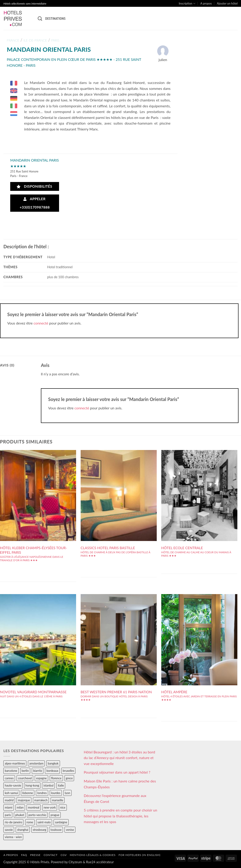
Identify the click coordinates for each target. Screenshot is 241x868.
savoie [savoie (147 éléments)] (9, 830)
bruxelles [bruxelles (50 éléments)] (68, 771)
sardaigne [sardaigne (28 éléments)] (61, 822)
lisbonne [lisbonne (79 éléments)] (28, 793)
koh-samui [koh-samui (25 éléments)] (11, 793)
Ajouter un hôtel (227, 3)
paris (55, 40)
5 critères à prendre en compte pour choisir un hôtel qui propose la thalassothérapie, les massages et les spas (120, 816)
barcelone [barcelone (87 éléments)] (11, 771)
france (13, 40)
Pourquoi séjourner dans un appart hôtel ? (117, 772)
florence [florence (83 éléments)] (56, 778)
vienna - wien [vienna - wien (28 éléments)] (13, 837)
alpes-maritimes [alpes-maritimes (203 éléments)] (15, 763)
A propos (206, 3)
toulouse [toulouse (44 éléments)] (56, 830)
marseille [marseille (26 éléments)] (58, 800)
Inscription (187, 4)
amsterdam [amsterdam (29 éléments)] (36, 763)
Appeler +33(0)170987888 (35, 203)
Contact (51, 855)
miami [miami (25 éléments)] (9, 807)
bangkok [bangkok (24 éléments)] (53, 763)
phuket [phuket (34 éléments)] (20, 815)
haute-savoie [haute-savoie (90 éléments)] (13, 785)
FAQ (24, 855)
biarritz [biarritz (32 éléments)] (38, 771)
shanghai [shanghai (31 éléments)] (23, 830)
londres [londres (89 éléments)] (42, 793)
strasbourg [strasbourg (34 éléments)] (39, 830)
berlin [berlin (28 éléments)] (25, 771)
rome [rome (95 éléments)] (30, 822)
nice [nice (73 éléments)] (63, 807)
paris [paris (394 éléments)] (8, 815)
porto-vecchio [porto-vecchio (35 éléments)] (37, 815)
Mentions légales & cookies (93, 855)
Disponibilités (34, 186)
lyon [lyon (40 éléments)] (67, 793)
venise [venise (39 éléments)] (70, 830)
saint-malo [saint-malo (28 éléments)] (44, 822)
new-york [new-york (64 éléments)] (50, 807)
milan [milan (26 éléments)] (20, 807)
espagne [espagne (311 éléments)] (41, 778)
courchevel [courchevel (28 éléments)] (25, 778)
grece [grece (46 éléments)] (69, 778)
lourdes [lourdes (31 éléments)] (56, 793)
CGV (64, 855)
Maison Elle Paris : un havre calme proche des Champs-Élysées (120, 784)
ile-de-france (35, 40)
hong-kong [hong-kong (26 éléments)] (32, 785)
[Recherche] (40, 18)
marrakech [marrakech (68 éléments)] (41, 800)
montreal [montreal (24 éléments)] (34, 807)
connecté (41, 323)
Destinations (55, 18)
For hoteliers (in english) (139, 855)
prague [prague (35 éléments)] (55, 815)
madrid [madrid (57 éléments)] (9, 800)
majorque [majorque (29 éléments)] (24, 800)
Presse (35, 855)
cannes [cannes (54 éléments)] (9, 778)
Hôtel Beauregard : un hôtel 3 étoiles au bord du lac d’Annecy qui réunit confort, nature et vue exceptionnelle (119, 758)
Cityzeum (75, 862)
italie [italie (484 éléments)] (61, 785)
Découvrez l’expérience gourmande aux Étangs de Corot (115, 798)
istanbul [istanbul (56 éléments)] (48, 785)
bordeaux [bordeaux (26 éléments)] (52, 771)
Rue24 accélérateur (100, 862)
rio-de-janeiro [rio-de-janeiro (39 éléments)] (13, 822)
